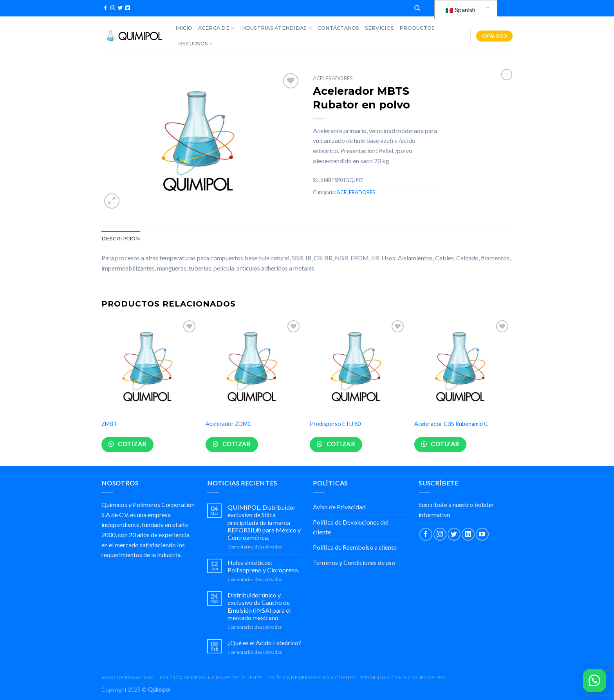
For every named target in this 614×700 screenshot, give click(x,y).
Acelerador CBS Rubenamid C (451, 424)
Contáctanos (339, 28)
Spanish (460, 10)
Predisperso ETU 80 (335, 424)
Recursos (196, 44)
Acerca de (217, 28)
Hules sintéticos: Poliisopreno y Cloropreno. (263, 566)
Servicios (379, 28)
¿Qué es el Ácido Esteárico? (264, 643)
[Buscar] (417, 8)
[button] (594, 680)
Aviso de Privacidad (339, 507)
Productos (417, 28)
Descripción (121, 239)
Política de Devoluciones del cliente (351, 527)
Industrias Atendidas (276, 28)
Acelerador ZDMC (228, 424)
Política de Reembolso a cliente (355, 547)
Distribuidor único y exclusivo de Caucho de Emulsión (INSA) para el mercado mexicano (259, 606)
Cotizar (132, 444)
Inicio (184, 28)
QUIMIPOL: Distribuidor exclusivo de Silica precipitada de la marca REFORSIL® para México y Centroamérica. (264, 522)
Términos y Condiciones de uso (354, 562)
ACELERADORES (333, 78)
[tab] (121, 239)
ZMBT (109, 424)
